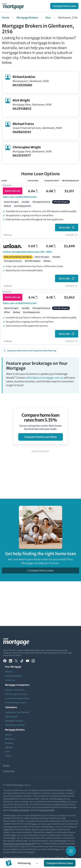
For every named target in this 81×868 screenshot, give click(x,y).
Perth (8, 752)
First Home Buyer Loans (15, 703)
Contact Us (10, 680)
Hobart (8, 756)
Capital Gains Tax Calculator (17, 712)
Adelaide (9, 747)
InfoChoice (59, 857)
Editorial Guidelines (14, 676)
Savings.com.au (45, 857)
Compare (70, 235)
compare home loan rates (40, 437)
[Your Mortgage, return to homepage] (14, 6)
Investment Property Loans (17, 698)
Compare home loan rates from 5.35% (40, 418)
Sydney (8, 735)
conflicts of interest (20, 810)
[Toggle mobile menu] (71, 851)
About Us (9, 672)
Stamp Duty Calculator (15, 725)
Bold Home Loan (20, 303)
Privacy (6, 765)
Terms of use (9, 771)
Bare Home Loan (20, 197)
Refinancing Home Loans (16, 694)
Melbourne (10, 739)
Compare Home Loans (64, 6)
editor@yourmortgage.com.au (45, 378)
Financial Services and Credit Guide (19, 844)
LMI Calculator (11, 716)
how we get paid (47, 810)
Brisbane (9, 743)
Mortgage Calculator (14, 721)
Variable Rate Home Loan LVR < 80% (27, 252)
